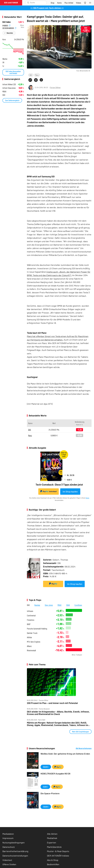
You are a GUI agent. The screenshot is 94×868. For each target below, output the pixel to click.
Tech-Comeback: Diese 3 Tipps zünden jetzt (59, 485)
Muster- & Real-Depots (58, 851)
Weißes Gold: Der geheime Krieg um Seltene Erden (65, 754)
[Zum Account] (59, 3)
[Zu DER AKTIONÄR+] (69, 3)
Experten (52, 843)
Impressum (8, 838)
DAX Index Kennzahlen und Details (13, 72)
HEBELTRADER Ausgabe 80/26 (55, 774)
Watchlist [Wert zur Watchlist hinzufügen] (10, 33)
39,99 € (46, 807)
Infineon (30, 611)
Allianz (29, 646)
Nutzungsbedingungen (14, 843)
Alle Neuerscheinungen (84, 748)
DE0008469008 (9, 28)
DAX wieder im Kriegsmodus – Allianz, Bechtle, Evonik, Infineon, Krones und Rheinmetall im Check (58, 713)
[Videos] (79, 3)
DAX (31, 75)
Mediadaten (8, 834)
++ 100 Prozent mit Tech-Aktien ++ (47, 8)
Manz (37, 75)
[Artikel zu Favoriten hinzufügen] (41, 80)
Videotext (7, 860)
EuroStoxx (78, 605)
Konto (88, 498)
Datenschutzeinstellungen (15, 856)
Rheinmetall (31, 650)
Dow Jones (49, 605)
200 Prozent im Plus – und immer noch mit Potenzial (52, 703)
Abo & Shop (53, 860)
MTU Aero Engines (34, 642)
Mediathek (52, 838)
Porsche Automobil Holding (37, 629)
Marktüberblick (54, 847)
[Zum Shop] (53, 3)
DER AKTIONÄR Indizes (58, 856)
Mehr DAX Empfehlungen (80, 732)
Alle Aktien (52, 834)
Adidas (29, 637)
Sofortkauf (49, 491)
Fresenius (31, 620)
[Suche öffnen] (28, 3)
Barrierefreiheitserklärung (15, 851)
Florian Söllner (55, 87)
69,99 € (46, 767)
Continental (31, 615)
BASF (29, 624)
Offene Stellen (9, 864)
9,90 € (45, 787)
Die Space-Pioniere (50, 793)
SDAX (68, 605)
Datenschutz (9, 847)
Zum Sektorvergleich (12, 100)
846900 (6, 25)
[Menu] (91, 3)
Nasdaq (37, 605)
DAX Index (7, 22)
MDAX (59, 605)
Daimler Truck (32, 633)
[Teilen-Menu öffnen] (30, 80)
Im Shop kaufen (70, 492)
